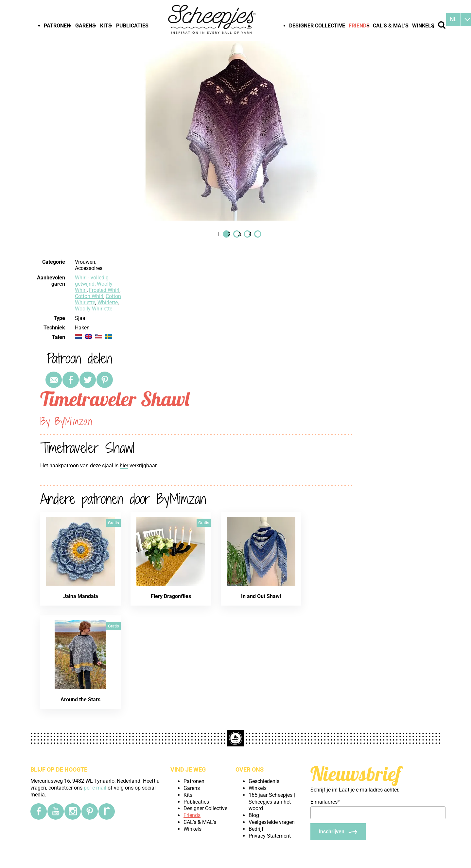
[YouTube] (56, 811)
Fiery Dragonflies (171, 596)
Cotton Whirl (89, 296)
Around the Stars (80, 700)
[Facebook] (39, 811)
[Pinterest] (90, 811)
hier (124, 466)
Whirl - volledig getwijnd (92, 281)
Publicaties (132, 26)
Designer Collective (317, 26)
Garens (85, 26)
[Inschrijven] (338, 832)
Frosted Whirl (104, 290)
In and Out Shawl (261, 596)
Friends (359, 26)
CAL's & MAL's (391, 26)
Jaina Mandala (81, 596)
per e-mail (95, 788)
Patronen (57, 26)
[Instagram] (73, 811)
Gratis (113, 523)
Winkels (423, 26)
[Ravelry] (107, 811)
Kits (106, 26)
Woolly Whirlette (94, 309)
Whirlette (108, 302)
